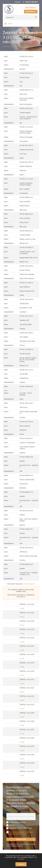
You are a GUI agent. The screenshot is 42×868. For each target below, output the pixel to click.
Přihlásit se (32, 12)
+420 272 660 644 (31, 2)
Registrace (32, 7)
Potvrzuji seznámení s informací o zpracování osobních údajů (20, 833)
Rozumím (21, 864)
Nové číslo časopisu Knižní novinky (21, 828)
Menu (10, 24)
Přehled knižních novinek (17, 822)
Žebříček (12, 825)
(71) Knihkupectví (29, 584)
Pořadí (22, 608)
